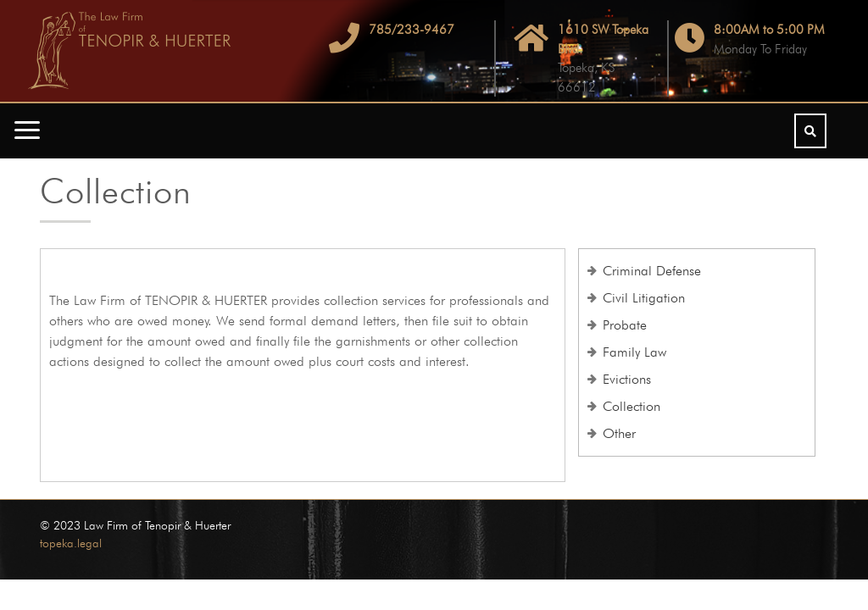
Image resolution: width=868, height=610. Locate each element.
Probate (625, 325)
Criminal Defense (652, 271)
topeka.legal (71, 543)
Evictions (627, 379)
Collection (632, 406)
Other (619, 433)
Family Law (634, 352)
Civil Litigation (644, 298)
